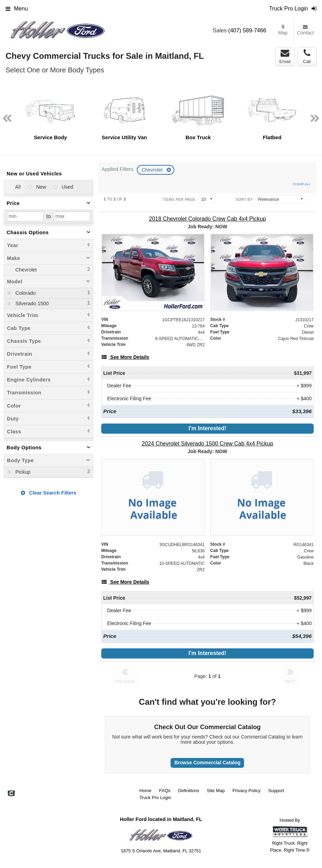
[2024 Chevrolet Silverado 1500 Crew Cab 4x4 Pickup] (207, 444)
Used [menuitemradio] (67, 187)
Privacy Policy (247, 791)
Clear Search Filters (49, 493)
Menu (17, 9)
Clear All (302, 184)
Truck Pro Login (155, 798)
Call (307, 56)
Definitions (189, 791)
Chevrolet (153, 170)
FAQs (165, 791)
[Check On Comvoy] (11, 794)
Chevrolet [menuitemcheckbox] (25, 270)
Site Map (216, 791)
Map (283, 30)
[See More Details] (125, 357)
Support (276, 791)
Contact (305, 30)
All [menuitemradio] (17, 187)
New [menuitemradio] (41, 187)
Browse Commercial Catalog (207, 763)
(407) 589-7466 (247, 30)
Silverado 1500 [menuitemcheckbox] (31, 303)
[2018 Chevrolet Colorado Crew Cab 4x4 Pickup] (207, 219)
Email (285, 56)
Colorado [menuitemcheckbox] (25, 293)
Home (145, 791)
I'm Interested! (207, 428)
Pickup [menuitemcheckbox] (22, 472)
